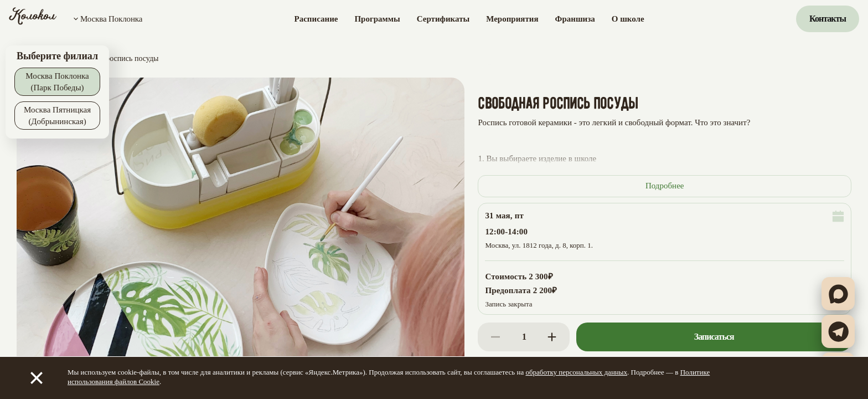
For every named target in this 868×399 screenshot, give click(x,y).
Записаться (714, 337)
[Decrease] (495, 337)
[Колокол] (33, 19)
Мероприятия (512, 19)
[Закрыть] (37, 378)
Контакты (828, 19)
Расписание (316, 19)
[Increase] (552, 337)
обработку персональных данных (576, 372)
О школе (628, 19)
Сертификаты (443, 19)
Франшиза (575, 19)
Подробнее (665, 186)
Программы (377, 19)
